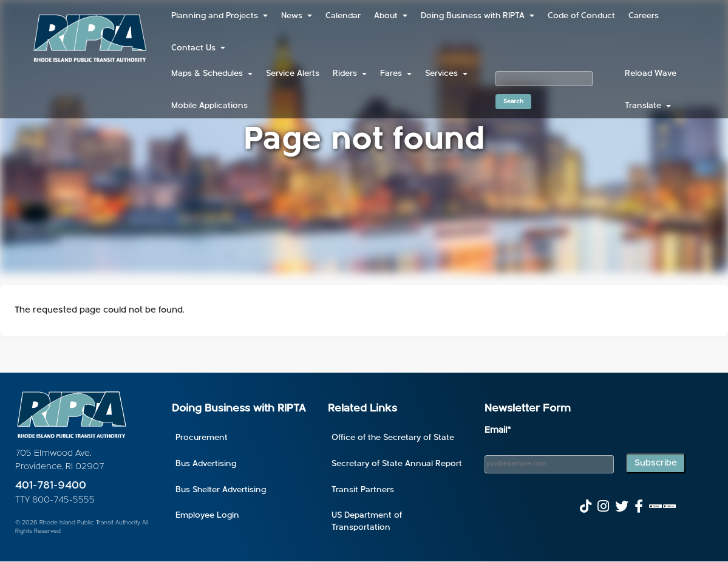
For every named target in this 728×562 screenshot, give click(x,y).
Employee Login (207, 516)
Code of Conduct (581, 16)
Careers (644, 16)
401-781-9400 (51, 486)
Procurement (202, 438)
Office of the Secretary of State (393, 438)
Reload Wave (651, 74)
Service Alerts (293, 74)
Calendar (343, 16)
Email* (498, 431)
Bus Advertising (206, 464)
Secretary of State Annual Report (397, 464)
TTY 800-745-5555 (55, 500)
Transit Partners (363, 490)
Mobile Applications (209, 106)
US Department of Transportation (367, 522)
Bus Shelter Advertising (221, 490)
